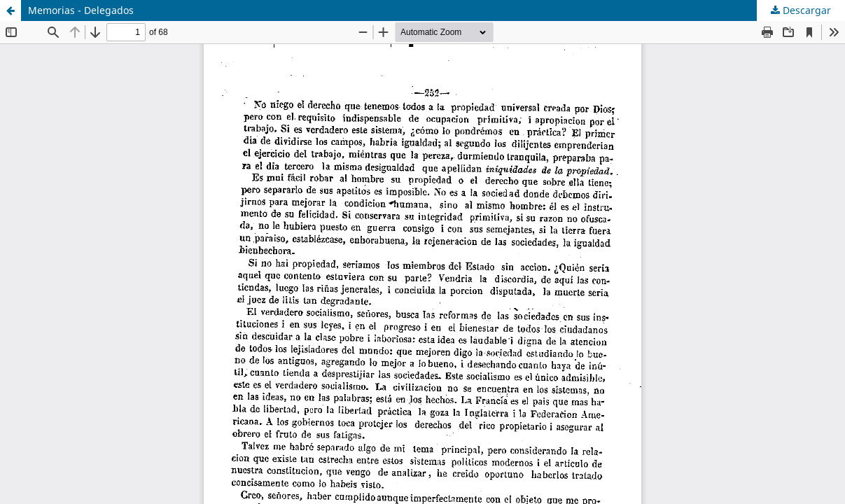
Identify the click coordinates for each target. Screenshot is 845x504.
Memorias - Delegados (81, 10)
